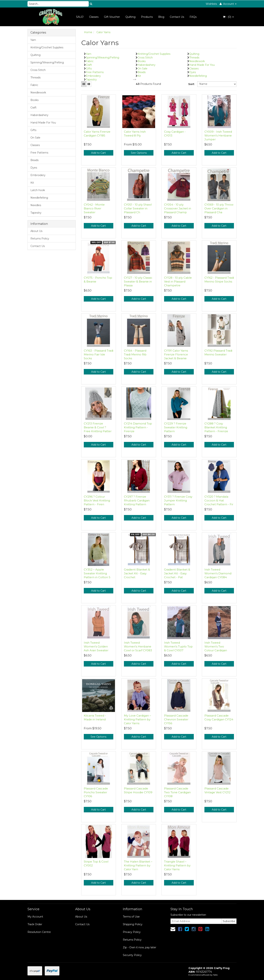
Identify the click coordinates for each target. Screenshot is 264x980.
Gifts (33, 130)
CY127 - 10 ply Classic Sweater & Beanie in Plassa (138, 282)
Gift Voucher (112, 17)
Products (147, 17)
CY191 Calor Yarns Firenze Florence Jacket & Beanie (176, 354)
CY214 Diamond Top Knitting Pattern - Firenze (138, 427)
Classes (94, 17)
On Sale (35, 138)
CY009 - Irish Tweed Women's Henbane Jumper (218, 135)
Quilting (130, 17)
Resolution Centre (39, 932)
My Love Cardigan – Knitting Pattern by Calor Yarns (137, 719)
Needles (36, 205)
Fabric (34, 85)
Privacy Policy (132, 932)
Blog (161, 17)
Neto (215, 975)
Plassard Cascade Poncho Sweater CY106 (96, 792)
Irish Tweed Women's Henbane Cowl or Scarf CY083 (138, 646)
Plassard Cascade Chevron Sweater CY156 (176, 719)
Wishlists (211, 4)
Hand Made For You (43, 123)
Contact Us (177, 17)
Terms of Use (131, 917)
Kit (32, 183)
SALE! (80, 17)
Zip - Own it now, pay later (140, 947)
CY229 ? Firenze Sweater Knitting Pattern (176, 427)
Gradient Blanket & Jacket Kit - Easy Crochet (137, 573)
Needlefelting (39, 198)
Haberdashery (39, 115)
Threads (35, 77)
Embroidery (38, 175)
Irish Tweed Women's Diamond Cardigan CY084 (218, 573)
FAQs (193, 17)
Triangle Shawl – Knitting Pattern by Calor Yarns (177, 865)
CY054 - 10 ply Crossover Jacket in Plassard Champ (178, 208)
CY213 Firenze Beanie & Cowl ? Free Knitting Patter (98, 427)
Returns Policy (40, 239)
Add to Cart (98, 153)
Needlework (38, 93)
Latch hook (38, 190)
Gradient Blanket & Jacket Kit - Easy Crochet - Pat (177, 573)
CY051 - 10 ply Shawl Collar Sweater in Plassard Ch (138, 208)
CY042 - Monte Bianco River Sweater (94, 208)
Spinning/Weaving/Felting (47, 62)
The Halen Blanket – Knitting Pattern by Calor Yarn (138, 865)
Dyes (34, 168)
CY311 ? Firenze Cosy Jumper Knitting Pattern (178, 500)
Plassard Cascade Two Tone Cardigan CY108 (177, 792)
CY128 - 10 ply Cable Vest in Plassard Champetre (178, 282)
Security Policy (132, 955)
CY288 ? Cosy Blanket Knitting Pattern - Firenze (216, 427)
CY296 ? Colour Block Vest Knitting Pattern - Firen (97, 500)
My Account (35, 917)
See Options (139, 153)
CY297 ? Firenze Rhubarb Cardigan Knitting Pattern (137, 500)
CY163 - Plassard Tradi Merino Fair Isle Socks (99, 354)
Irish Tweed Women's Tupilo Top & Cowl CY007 (178, 646)
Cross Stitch (38, 70)
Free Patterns (39, 153)
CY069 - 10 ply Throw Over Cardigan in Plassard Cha (219, 208)
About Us (36, 231)
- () (228, 17)
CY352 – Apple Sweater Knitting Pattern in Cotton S (97, 573)
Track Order (35, 924)
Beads (34, 160)
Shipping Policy (133, 924)
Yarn (33, 40)
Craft (33, 108)
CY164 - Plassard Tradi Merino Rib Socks (135, 354)
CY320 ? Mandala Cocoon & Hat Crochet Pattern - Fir (219, 500)
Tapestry (36, 213)
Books (34, 100)
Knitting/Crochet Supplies (47, 47)
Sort (191, 84)
